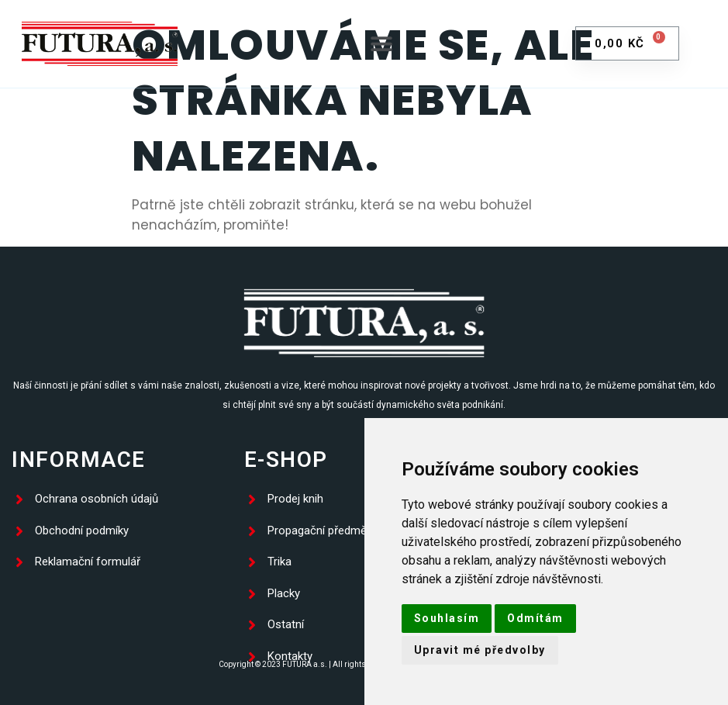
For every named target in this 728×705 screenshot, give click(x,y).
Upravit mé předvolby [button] (480, 650)
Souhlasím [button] (447, 618)
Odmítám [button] (535, 618)
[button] (382, 44)
